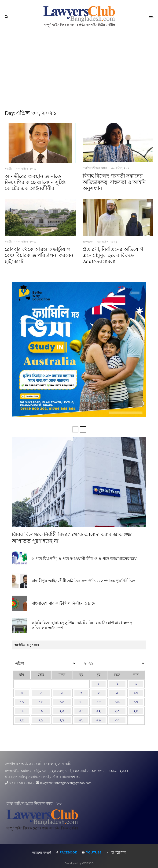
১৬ (117, 702)
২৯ (99, 720)
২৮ (81, 720)
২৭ (62, 720)
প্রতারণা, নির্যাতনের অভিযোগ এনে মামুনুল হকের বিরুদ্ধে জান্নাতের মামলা (113, 255)
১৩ (62, 702)
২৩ (117, 711)
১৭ (136, 702)
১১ (22, 702)
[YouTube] (92, 853)
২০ (62, 711)
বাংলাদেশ (88, 242)
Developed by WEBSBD (79, 863)
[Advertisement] (79, 68)
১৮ (22, 711)
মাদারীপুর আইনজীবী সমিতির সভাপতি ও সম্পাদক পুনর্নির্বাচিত (83, 581)
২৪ (136, 711)
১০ (136, 693)
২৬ (41, 720)
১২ (41, 702)
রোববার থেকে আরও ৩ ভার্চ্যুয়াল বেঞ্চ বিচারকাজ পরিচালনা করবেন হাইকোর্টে (39, 255)
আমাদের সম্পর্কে (42, 853)
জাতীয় (9, 169)
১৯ (41, 711)
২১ (81, 711)
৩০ (117, 720)
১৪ (81, 702)
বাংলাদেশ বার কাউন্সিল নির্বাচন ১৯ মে (64, 605)
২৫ (22, 720)
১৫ (99, 702)
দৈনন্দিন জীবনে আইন (95, 168)
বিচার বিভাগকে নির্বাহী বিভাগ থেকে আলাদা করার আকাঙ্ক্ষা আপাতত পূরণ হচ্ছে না (72, 538)
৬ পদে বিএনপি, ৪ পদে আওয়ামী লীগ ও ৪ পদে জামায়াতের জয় (84, 559)
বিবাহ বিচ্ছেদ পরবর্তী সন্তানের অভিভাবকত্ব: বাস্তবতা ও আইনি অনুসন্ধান (114, 182)
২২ (99, 711)
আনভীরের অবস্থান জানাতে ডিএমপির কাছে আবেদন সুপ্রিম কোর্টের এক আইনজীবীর (36, 182)
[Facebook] (67, 853)
